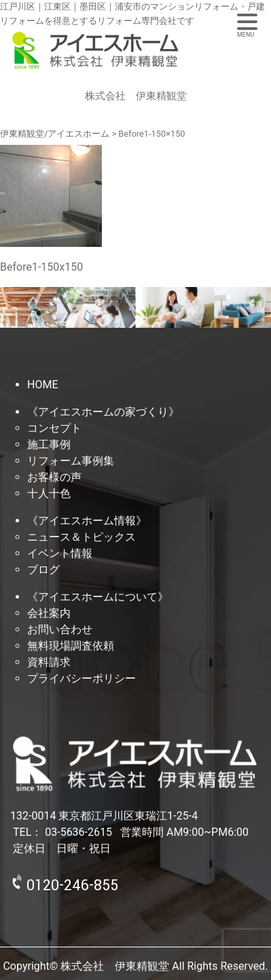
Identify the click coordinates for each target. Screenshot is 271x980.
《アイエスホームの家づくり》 (103, 412)
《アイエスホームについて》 (98, 597)
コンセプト (54, 428)
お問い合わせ (60, 629)
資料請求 (49, 662)
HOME (42, 385)
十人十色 (49, 493)
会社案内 (49, 613)
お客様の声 (54, 477)
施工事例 (49, 444)
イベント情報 (60, 553)
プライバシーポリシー (82, 678)
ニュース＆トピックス (82, 537)
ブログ (43, 570)
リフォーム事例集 (71, 461)
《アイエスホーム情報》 (87, 521)
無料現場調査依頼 (71, 646)
